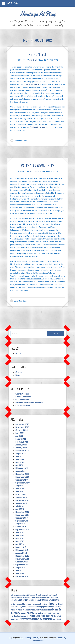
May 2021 (18, 459)
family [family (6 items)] (29, 597)
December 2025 (21, 421)
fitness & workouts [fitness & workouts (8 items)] (41, 597)
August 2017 (19, 520)
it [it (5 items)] (19, 607)
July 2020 (18, 485)
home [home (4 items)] (63, 601)
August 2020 (19, 482)
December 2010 (21, 573)
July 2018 (18, 503)
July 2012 (18, 567)
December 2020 (21, 471)
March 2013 (19, 544)
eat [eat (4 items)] (40, 595)
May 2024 (18, 430)
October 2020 (20, 476)
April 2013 (19, 541)
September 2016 (21, 526)
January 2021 (20, 468)
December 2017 (21, 509)
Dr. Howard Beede (58, 81)
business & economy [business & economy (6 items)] (55, 592)
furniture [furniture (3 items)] (53, 597)
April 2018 (19, 506)
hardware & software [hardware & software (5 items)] (26, 601)
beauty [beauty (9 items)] (25, 592)
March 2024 (19, 436)
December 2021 (21, 447)
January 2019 (20, 500)
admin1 (33, 60)
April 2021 (19, 462)
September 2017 (21, 517)
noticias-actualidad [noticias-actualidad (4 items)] (42, 610)
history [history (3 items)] (59, 601)
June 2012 (18, 570)
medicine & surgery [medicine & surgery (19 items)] (42, 606)
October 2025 (20, 427)
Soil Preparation (21, 396)
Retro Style (38, 54)
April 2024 (19, 433)
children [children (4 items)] (12, 595)
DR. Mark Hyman (27, 124)
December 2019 (21, 497)
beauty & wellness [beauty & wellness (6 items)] (36, 592)
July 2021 (18, 453)
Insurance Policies (22, 402)
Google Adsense (21, 390)
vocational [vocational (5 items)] (38, 617)
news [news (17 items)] (12, 610)
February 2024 (20, 438)
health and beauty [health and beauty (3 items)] (51, 601)
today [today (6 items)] (45, 613)
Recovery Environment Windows (28, 399)
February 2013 (20, 547)
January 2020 (20, 494)
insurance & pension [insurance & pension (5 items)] (36, 604)
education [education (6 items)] (53, 594)
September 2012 (21, 561)
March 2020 (19, 491)
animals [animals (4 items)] (12, 592)
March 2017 (19, 523)
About (17, 349)
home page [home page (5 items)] (24, 604)
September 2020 (21, 479)
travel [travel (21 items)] (57, 613)
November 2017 (21, 512)
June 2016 (18, 532)
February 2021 (20, 465)
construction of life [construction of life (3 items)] (28, 595)
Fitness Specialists (22, 393)
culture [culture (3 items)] (37, 595)
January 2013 (20, 550)
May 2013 (18, 538)
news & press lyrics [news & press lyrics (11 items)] (26, 610)
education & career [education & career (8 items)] (18, 597)
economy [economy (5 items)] (45, 594)
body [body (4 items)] (45, 592)
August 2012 (19, 564)
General (17, 368)
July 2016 (18, 529)
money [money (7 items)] (57, 607)
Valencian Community (37, 163)
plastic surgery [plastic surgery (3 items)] (54, 610)
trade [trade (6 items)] (50, 613)
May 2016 (18, 535)
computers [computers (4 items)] (19, 595)
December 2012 (21, 553)
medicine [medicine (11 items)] (25, 607)
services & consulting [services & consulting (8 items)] (19, 613)
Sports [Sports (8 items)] (32, 613)
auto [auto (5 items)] (19, 592)
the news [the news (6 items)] (39, 613)
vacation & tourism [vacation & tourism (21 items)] (21, 616)
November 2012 (21, 555)
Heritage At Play (37, 13)
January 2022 (20, 444)
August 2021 (19, 450)
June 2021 (18, 456)
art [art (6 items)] (16, 592)
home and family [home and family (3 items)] (14, 604)
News (16, 371)
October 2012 (20, 558)
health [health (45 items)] (40, 600)
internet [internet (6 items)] (47, 604)
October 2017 (20, 515)
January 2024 (20, 441)
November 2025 (21, 424)
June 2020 (18, 488)
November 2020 (21, 474)
